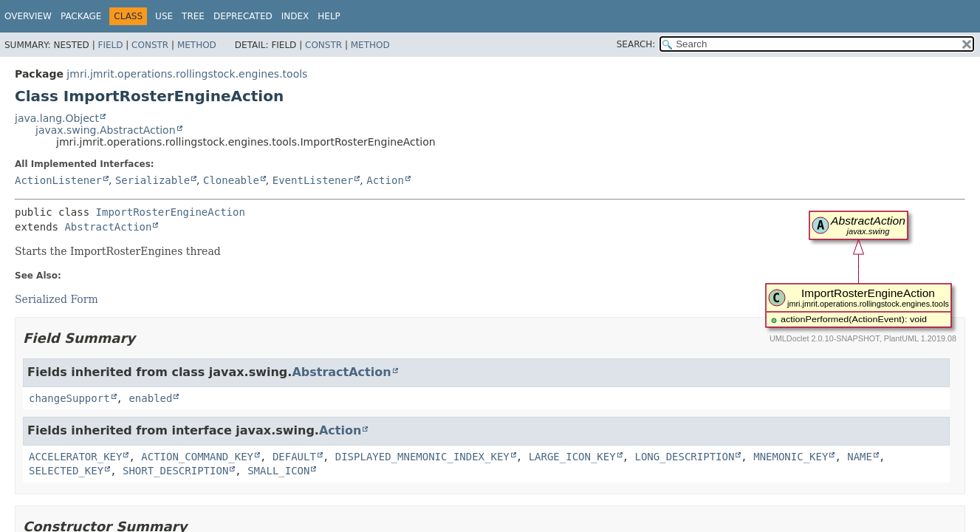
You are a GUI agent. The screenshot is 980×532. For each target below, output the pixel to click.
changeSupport (69, 398)
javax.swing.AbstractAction (106, 130)
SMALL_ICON (278, 471)
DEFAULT (294, 457)
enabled (150, 398)
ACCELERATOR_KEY (75, 457)
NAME (860, 457)
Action (385, 180)
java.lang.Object (57, 118)
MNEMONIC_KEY (791, 457)
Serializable (153, 180)
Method (197, 45)
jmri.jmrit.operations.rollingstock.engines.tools (187, 74)
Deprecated (243, 16)
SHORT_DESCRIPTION (175, 471)
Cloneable (231, 180)
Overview (28, 16)
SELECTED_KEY (66, 471)
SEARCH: (636, 44)
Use (164, 16)
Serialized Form (56, 299)
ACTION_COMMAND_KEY (197, 457)
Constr (150, 45)
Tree (193, 16)
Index (295, 16)
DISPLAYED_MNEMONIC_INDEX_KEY (422, 457)
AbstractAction (108, 227)
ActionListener (58, 180)
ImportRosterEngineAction (171, 212)
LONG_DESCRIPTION (685, 457)
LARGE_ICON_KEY (572, 457)
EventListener (313, 180)
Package (81, 16)
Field (110, 45)
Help (329, 16)
